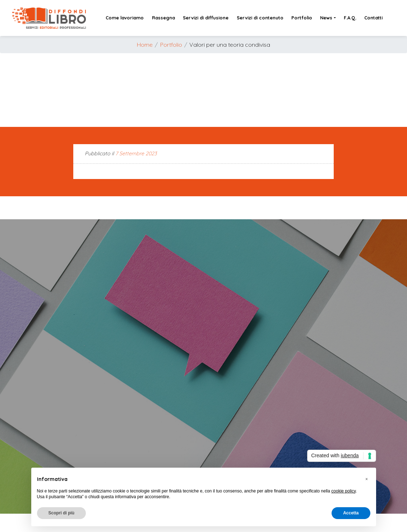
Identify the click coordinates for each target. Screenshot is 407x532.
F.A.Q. (350, 18)
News (326, 18)
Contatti (373, 18)
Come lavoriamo (125, 18)
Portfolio (302, 18)
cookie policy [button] (343, 491)
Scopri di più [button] (62, 513)
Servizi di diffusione (206, 18)
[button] (367, 479)
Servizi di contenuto (260, 18)
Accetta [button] (351, 513)
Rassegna (163, 18)
